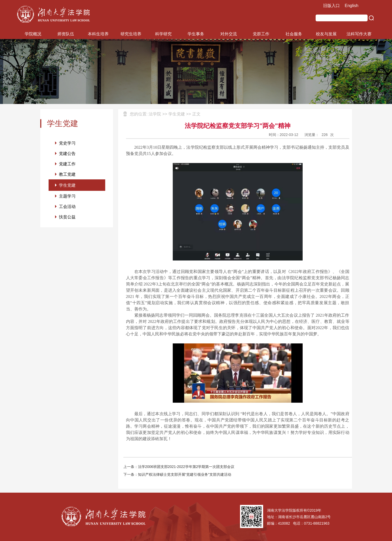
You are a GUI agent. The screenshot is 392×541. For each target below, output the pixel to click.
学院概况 (33, 34)
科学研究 (163, 34)
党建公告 (67, 154)
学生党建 (67, 186)
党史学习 (67, 143)
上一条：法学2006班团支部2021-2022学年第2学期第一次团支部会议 (179, 467)
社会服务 (294, 34)
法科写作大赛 (359, 34)
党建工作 (67, 164)
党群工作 (261, 34)
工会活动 (67, 208)
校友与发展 (326, 34)
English (351, 6)
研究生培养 (131, 34)
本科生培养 (98, 34)
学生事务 (196, 34)
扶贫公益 (67, 219)
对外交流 (229, 34)
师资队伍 (66, 34)
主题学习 (67, 198)
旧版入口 (331, 6)
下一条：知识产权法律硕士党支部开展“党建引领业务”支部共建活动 (177, 474)
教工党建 (67, 175)
